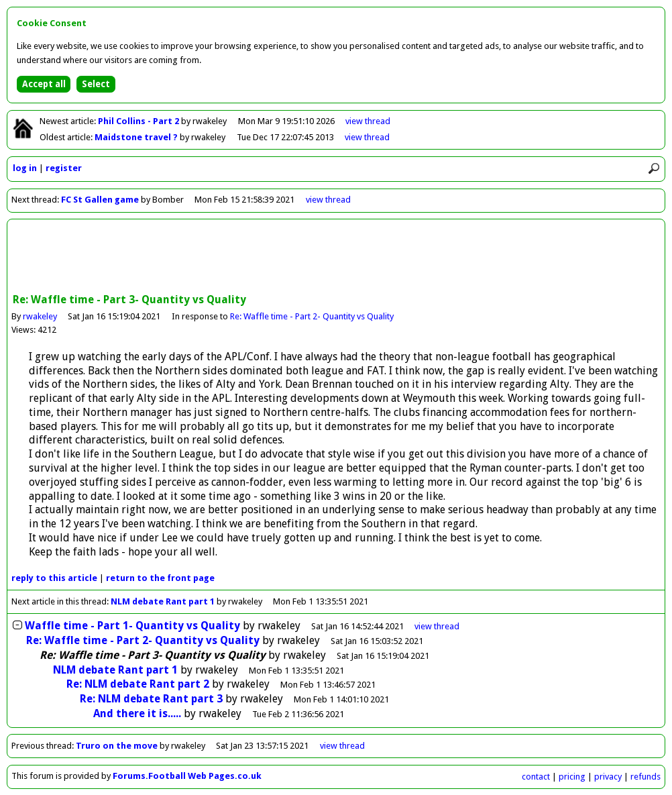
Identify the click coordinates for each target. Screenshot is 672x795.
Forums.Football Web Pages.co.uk (187, 776)
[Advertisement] (336, 258)
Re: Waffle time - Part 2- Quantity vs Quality (312, 316)
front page (160, 578)
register (64, 168)
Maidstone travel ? (137, 137)
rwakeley (40, 316)
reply (54, 578)
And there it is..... (137, 713)
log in (25, 168)
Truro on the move (117, 746)
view (368, 121)
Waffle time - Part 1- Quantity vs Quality (132, 626)
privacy (608, 777)
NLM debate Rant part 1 (163, 601)
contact (536, 777)
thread (437, 626)
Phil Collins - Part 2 (139, 121)
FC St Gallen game (100, 200)
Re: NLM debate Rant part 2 (138, 684)
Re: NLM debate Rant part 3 (151, 699)
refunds (646, 777)
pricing (572, 777)
